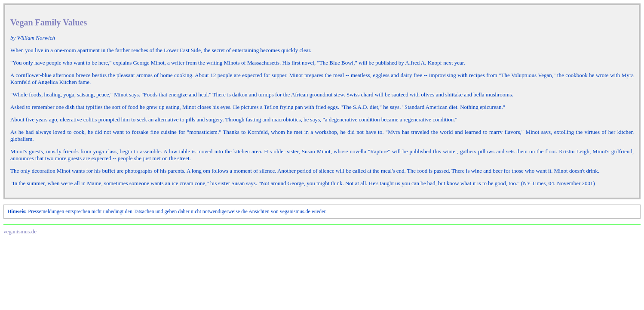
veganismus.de (20, 231)
